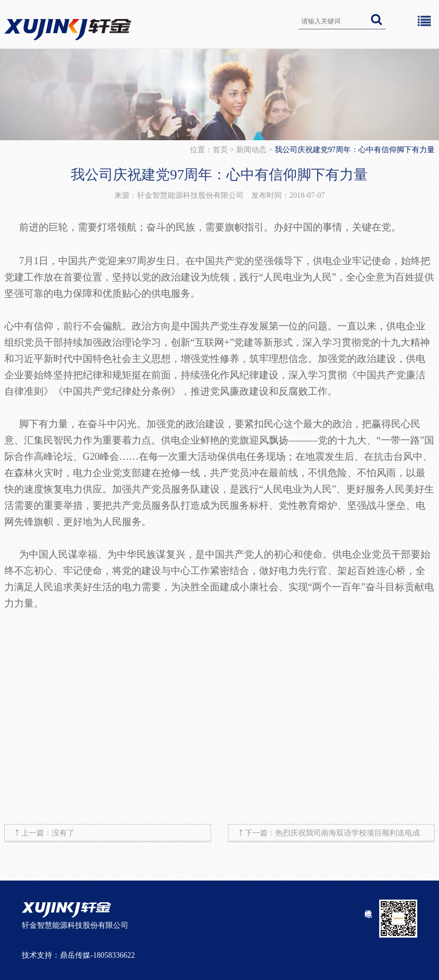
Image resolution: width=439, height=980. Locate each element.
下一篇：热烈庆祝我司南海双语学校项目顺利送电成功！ (332, 835)
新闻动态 (251, 150)
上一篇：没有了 (48, 833)
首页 (221, 150)
